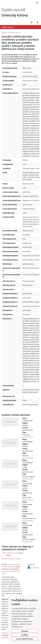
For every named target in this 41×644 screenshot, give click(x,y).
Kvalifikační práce (12, 553)
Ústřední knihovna (8, 566)
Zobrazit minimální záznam (11, 32)
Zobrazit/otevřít (28, 437)
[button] (31, 22)
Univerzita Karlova (14, 564)
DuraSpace (5, 637)
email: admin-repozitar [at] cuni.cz (11, 572)
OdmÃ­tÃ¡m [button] (25, 635)
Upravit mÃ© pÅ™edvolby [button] (25, 639)
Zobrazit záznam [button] (8, 27)
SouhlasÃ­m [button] (25, 631)
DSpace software (8, 633)
